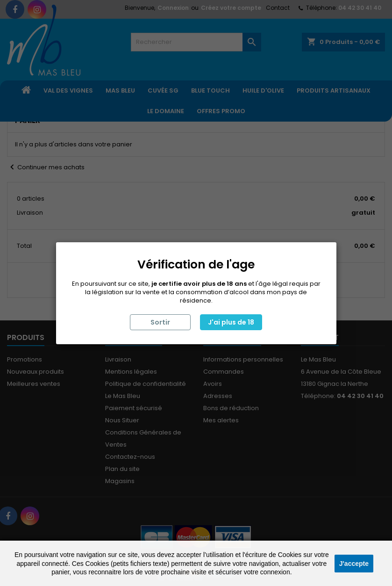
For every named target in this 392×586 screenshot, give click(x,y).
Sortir (160, 322)
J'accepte (354, 564)
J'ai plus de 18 (231, 322)
